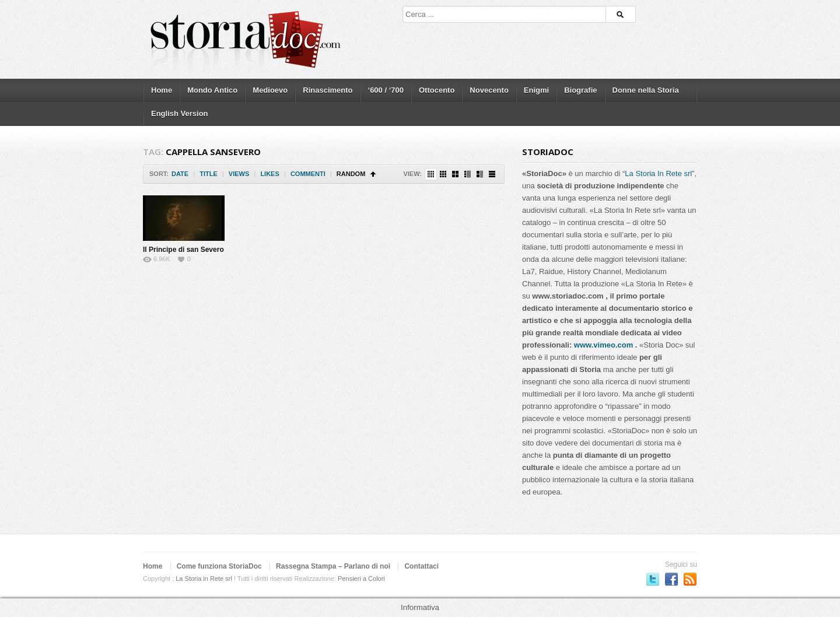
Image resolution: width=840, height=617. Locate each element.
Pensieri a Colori (361, 579)
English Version (180, 113)
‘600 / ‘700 (386, 90)
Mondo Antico (212, 90)
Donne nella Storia (646, 90)
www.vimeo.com (603, 345)
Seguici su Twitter (653, 579)
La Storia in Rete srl (204, 579)
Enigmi (536, 90)
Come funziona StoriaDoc (219, 566)
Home (162, 90)
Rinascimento (328, 90)
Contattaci (421, 566)
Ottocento (437, 90)
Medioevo (270, 90)
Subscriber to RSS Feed (690, 579)
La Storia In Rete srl (658, 173)
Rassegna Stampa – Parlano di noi (333, 566)
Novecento (489, 90)
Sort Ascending (373, 174)
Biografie (580, 90)
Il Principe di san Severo (183, 250)
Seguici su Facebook (671, 579)
